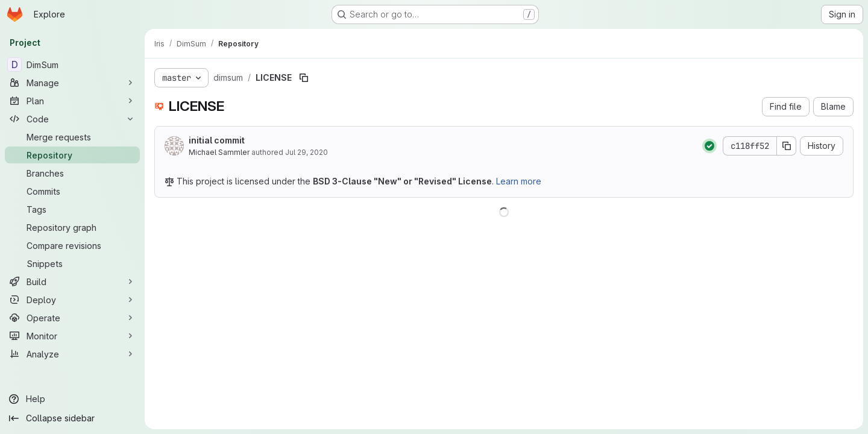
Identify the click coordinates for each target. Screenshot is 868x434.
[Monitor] (72, 336)
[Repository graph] (72, 227)
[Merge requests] (72, 137)
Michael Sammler (219, 152)
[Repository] (72, 155)
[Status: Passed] (709, 146)
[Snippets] (72, 263)
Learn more (519, 181)
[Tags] (72, 209)
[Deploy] (72, 300)
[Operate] (72, 318)
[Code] (72, 119)
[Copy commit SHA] (787, 146)
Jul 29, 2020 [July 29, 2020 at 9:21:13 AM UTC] (307, 152)
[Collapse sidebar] (72, 418)
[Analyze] (72, 354)
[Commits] (72, 191)
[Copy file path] (304, 78)
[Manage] (72, 83)
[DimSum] (72, 64)
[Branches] (72, 173)
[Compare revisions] (72, 245)
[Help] (72, 399)
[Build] (72, 281)
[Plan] (72, 101)
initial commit (217, 140)
